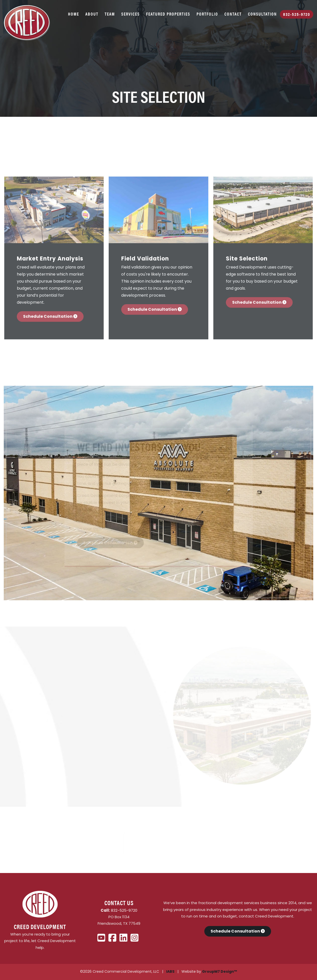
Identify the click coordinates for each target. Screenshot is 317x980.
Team (110, 14)
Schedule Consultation (50, 315)
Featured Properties (168, 14)
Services (131, 14)
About (92, 14)
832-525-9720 (297, 14)
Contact (233, 14)
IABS (170, 972)
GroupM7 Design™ (219, 972)
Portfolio (207, 14)
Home (74, 14)
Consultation (262, 14)
